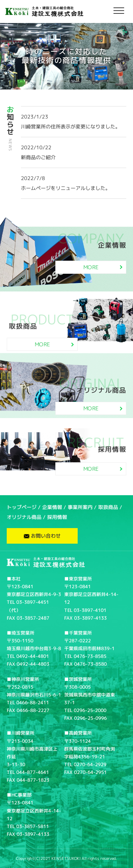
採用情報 (57, 517)
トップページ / (24, 507)
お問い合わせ (42, 536)
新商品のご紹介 (38, 157)
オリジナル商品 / (26, 517)
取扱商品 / (110, 507)
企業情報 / (54, 507)
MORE (103, 267)
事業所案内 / (82, 507)
